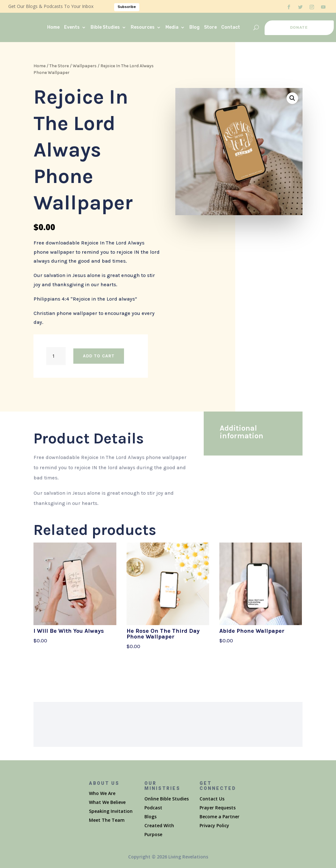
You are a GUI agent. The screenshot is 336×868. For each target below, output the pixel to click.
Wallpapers (85, 66)
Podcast (153, 808)
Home (53, 27)
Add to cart (99, 356)
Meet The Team (107, 820)
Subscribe (127, 7)
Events (72, 27)
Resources (143, 27)
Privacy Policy (214, 825)
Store (210, 27)
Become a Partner (219, 817)
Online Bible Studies (167, 799)
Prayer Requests (218, 808)
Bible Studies (105, 27)
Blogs (150, 817)
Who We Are (102, 793)
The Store (59, 66)
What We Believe (107, 802)
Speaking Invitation (111, 811)
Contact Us (212, 799)
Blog (194, 27)
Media (172, 27)
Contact (231, 27)
